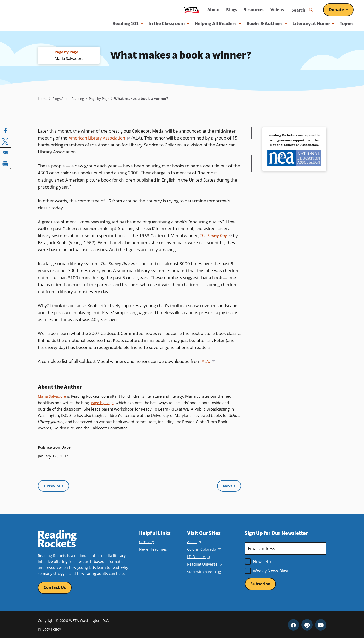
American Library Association (100, 138)
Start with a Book (204, 570)
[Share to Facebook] (6, 131)
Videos (277, 10)
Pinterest (307, 624)
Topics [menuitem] (347, 24)
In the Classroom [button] (169, 24)
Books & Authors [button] (267, 24)
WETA (192, 10)
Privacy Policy (49, 628)
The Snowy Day (217, 236)
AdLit (194, 540)
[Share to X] (6, 142)
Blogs (232, 10)
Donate (341, 10)
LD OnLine (198, 555)
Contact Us (55, 586)
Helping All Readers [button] (218, 24)
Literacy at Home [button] (313, 24)
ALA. (209, 362)
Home (43, 99)
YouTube (321, 624)
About (214, 10)
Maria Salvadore (52, 397)
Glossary (146, 540)
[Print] (6, 163)
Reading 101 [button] (128, 24)
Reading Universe (205, 562)
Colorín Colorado (204, 547)
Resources (254, 10)
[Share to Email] (6, 152)
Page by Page (105, 99)
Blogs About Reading (71, 99)
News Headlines (153, 547)
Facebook (293, 624)
